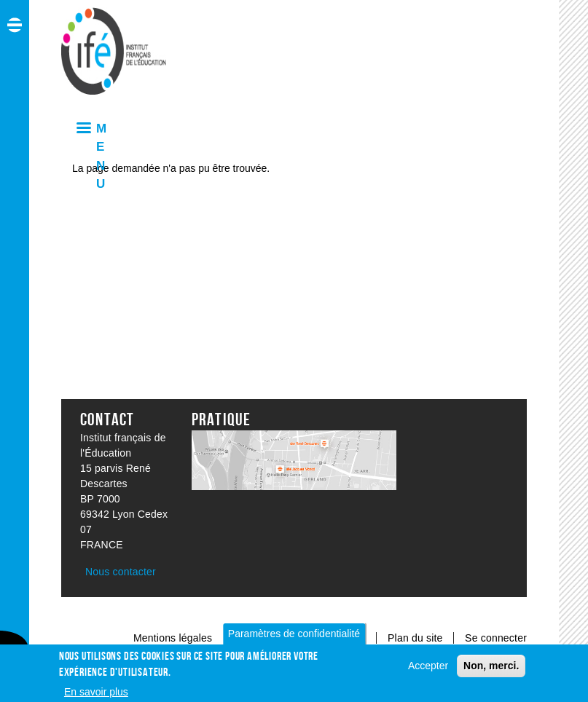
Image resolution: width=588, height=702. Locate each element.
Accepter (428, 669)
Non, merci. (491, 669)
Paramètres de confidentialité (294, 637)
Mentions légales (173, 638)
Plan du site (417, 638)
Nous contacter (121, 572)
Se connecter (496, 638)
